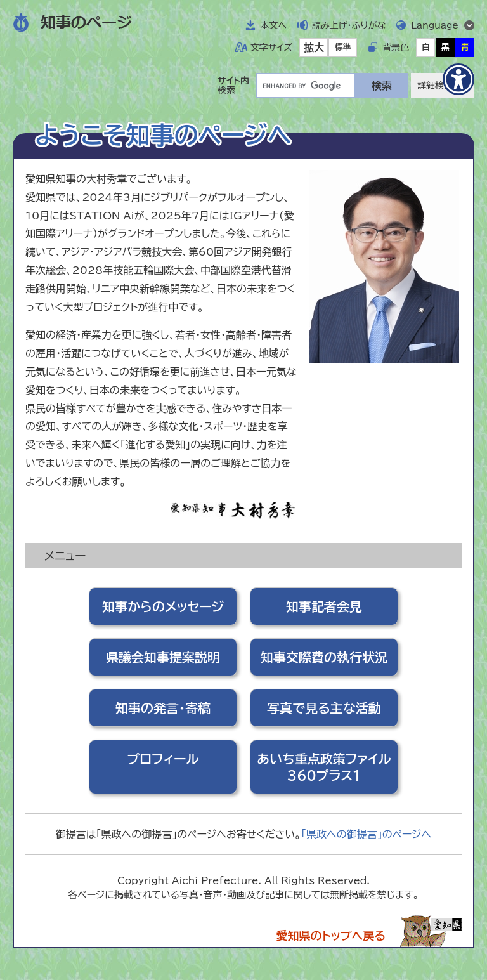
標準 (343, 47)
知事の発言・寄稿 (163, 708)
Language (435, 25)
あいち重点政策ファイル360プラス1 (324, 767)
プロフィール (163, 759)
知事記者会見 (324, 606)
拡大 (314, 48)
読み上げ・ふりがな (349, 25)
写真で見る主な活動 (324, 708)
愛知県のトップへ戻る (331, 936)
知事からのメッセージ (163, 606)
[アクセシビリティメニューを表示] (458, 79)
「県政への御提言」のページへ (366, 834)
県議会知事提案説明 (163, 657)
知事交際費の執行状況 (324, 657)
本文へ (273, 25)
